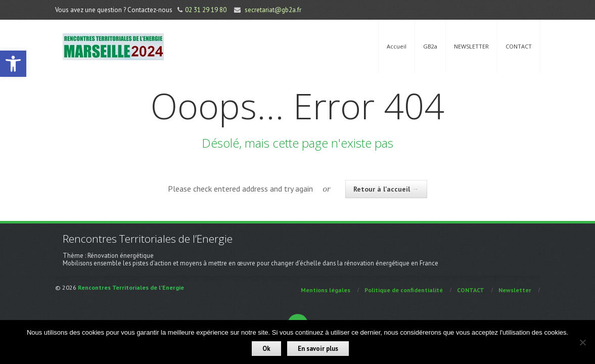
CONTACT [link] (519, 46)
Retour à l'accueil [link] (386, 189)
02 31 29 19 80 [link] (206, 10)
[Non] (582, 342)
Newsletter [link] (515, 290)
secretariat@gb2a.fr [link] (273, 10)
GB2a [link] (430, 46)
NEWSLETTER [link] (471, 46)
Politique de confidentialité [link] (404, 290)
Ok (266, 349)
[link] (13, 64)
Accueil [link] (397, 46)
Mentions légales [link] (326, 290)
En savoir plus (318, 349)
